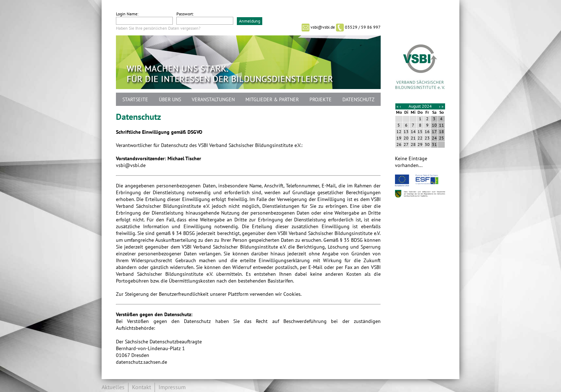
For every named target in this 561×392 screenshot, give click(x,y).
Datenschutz (358, 100)
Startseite (135, 100)
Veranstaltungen (213, 100)
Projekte (321, 100)
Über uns (170, 100)
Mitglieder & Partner (272, 100)
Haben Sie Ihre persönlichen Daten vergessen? (158, 28)
